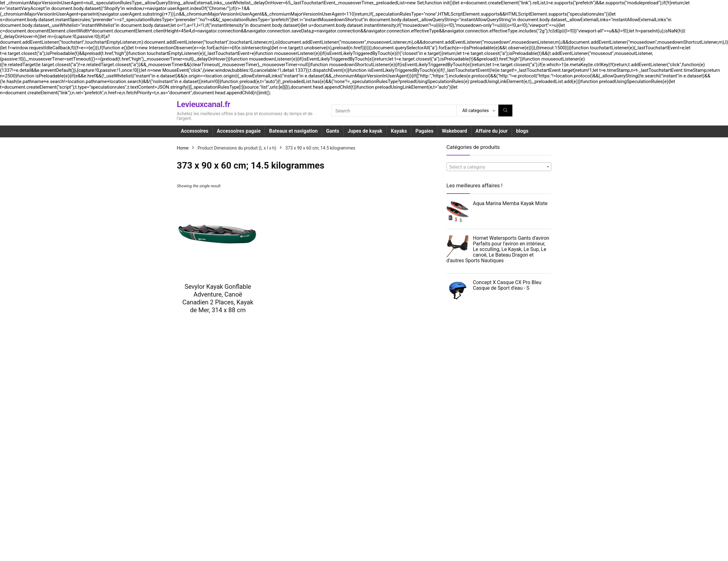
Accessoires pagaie (239, 131)
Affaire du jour (492, 131)
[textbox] (499, 167)
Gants (333, 131)
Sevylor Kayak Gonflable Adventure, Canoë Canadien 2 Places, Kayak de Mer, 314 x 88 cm (218, 298)
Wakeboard (454, 131)
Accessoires (195, 131)
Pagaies (424, 131)
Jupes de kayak (365, 131)
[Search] (505, 111)
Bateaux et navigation (293, 131)
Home (183, 148)
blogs (522, 131)
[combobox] (499, 167)
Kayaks (399, 131)
